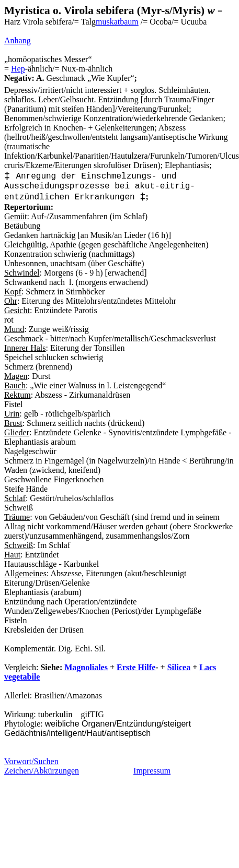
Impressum (152, 771)
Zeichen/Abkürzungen (42, 771)
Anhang (18, 40)
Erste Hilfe (136, 667)
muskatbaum (117, 22)
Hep (18, 69)
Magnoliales (86, 667)
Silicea (179, 667)
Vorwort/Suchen (31, 761)
